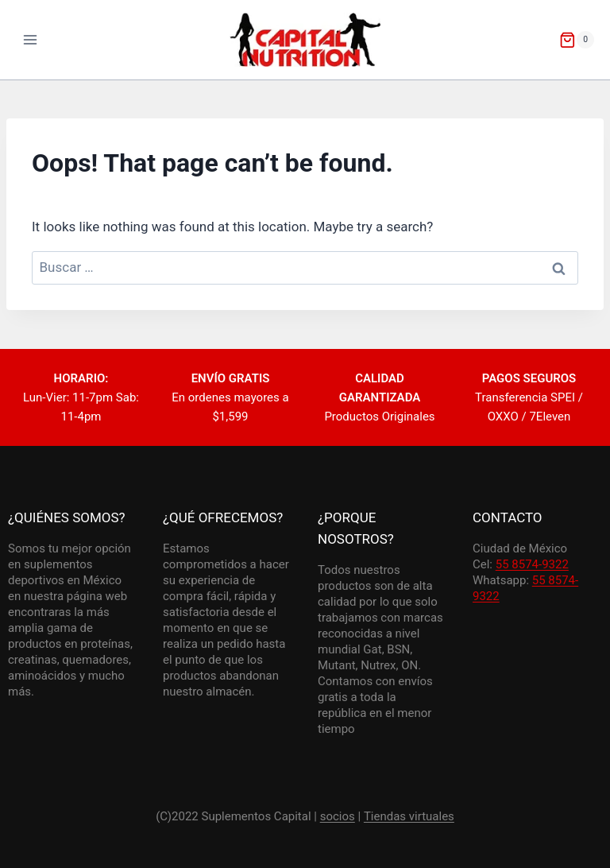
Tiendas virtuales (409, 816)
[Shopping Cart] (577, 40)
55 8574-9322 (532, 564)
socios (338, 816)
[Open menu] (31, 39)
